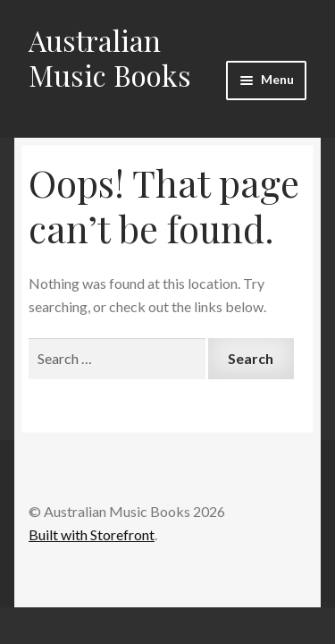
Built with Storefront (92, 534)
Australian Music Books (110, 57)
